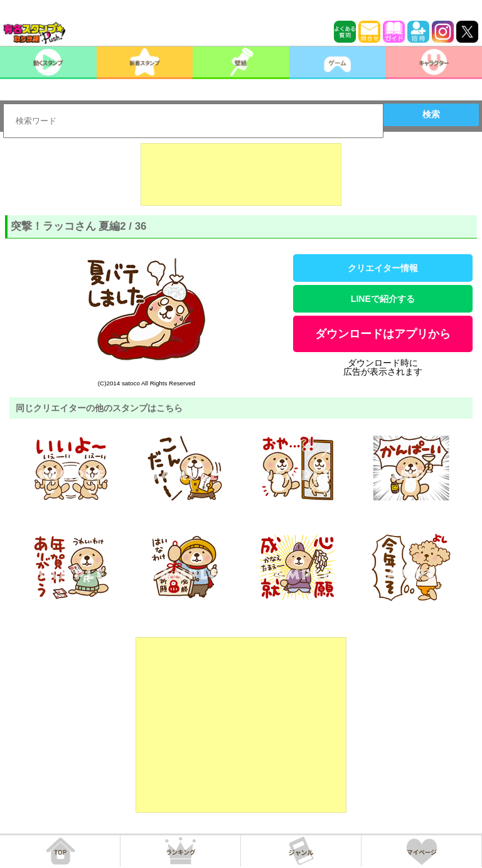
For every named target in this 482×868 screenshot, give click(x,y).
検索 (431, 114)
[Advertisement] (241, 174)
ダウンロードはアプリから (383, 334)
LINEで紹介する (383, 299)
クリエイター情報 (383, 268)
